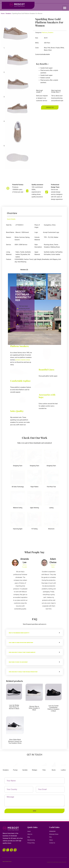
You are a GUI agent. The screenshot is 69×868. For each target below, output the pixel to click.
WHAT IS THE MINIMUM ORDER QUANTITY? (23, 633)
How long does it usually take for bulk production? (29, 672)
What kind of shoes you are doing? (22, 662)
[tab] (12, 270)
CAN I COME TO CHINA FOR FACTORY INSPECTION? (26, 642)
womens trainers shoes (23, 360)
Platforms (45, 33)
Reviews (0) (24, 270)
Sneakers (8, 13)
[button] (65, 8)
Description (11, 270)
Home (3, 13)
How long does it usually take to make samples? (27, 652)
